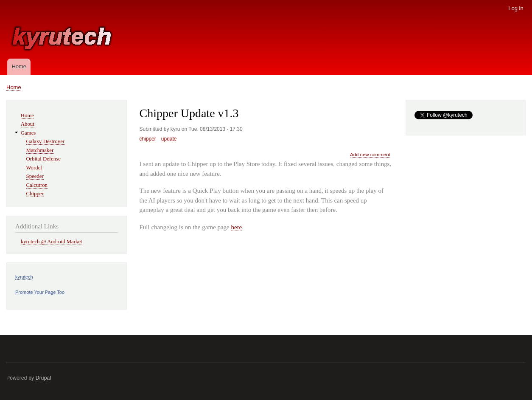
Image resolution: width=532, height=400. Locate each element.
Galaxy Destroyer (46, 141)
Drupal (43, 378)
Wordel (34, 168)
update (169, 139)
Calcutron (37, 185)
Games (28, 133)
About (28, 124)
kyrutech (24, 277)
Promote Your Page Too (40, 292)
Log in (516, 8)
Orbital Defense (43, 159)
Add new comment (370, 155)
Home (19, 66)
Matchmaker (40, 150)
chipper (148, 139)
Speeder (35, 176)
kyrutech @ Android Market (52, 242)
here (236, 227)
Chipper (35, 194)
